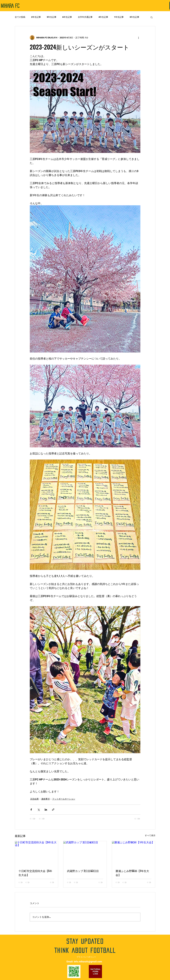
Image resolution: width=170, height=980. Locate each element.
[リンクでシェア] (53, 810)
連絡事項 (45, 799)
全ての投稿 (20, 17)
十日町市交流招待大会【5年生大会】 (35, 873)
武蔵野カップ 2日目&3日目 (83, 871)
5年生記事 (52, 17)
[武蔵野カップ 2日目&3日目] (85, 853)
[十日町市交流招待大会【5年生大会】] (37, 853)
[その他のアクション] (139, 38)
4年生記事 (103, 17)
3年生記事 (134, 17)
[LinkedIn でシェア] (46, 810)
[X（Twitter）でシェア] (39, 810)
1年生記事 (119, 17)
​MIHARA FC (10, 6)
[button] (152, 17)
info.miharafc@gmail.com (88, 962)
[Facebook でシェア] (31, 810)
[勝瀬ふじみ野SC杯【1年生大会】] (134, 853)
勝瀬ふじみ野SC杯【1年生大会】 (132, 873)
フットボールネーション (64, 799)
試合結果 (35, 799)
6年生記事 (67, 17)
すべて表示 (150, 835)
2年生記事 (36, 17)
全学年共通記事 (85, 17)
